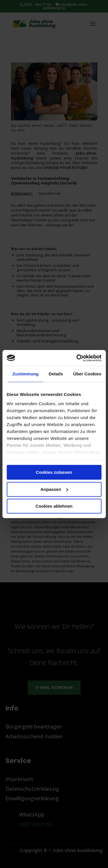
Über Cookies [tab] (87, 374)
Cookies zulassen (54, 472)
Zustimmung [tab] (25, 374)
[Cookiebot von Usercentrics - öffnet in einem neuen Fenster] (77, 358)
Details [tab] (56, 374)
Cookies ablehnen (54, 506)
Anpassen (54, 489)
